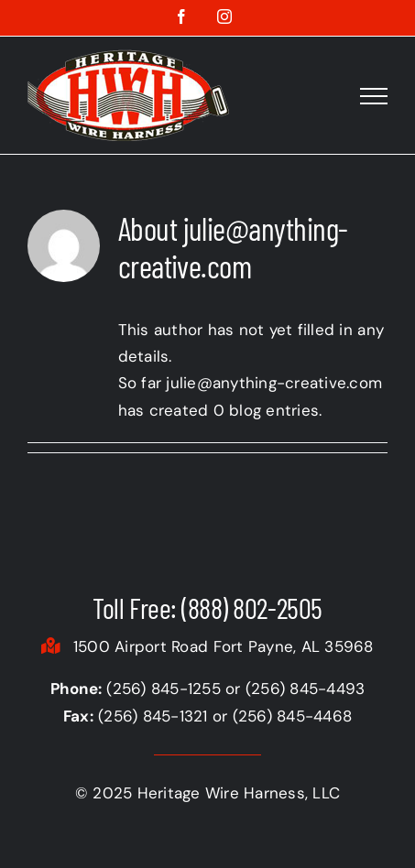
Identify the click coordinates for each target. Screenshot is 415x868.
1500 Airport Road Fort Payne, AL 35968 (207, 646)
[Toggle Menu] (374, 96)
